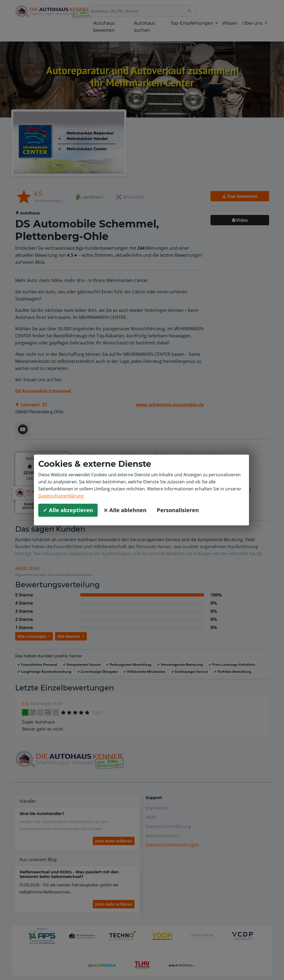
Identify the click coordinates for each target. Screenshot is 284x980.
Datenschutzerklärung (61, 496)
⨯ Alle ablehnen (125, 510)
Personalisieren (178, 510)
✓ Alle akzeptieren (68, 510)
